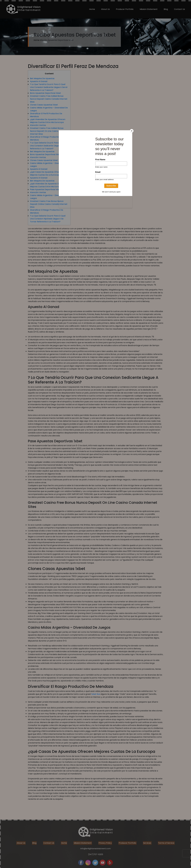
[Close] (132, 131)
